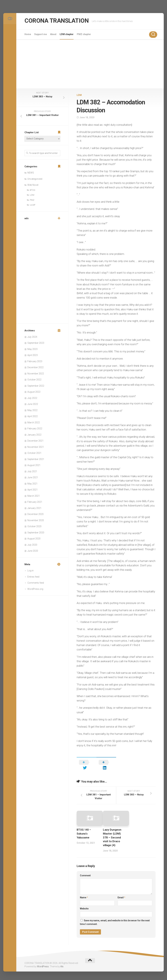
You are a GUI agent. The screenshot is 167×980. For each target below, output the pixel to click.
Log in (30, 571)
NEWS (31, 173)
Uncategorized (35, 179)
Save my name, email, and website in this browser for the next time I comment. (115, 918)
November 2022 (36, 374)
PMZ (32, 200)
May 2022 (32, 410)
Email (121, 893)
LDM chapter (67, 34)
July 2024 (32, 337)
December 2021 (35, 441)
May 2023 (32, 349)
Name (84, 893)
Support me (41, 34)
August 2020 (34, 539)
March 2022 (34, 422)
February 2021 (35, 502)
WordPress (43, 962)
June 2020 (33, 551)
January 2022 (34, 435)
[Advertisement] (90, 64)
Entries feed (33, 577)
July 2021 (32, 471)
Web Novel (33, 185)
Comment (85, 871)
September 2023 (36, 343)
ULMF (33, 205)
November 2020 (36, 520)
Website (84, 904)
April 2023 (33, 355)
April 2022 (33, 416)
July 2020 (32, 545)
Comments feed (36, 583)
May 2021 (32, 484)
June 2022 (33, 404)
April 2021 (33, 490)
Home (28, 34)
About (53, 34)
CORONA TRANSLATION (61, 21)
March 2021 (34, 496)
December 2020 (35, 514)
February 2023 (35, 361)
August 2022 (34, 392)
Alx (62, 962)
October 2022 (34, 380)
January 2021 (34, 508)
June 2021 (33, 477)
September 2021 (36, 459)
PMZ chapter (84, 34)
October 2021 (34, 453)
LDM (79, 95)
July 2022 (32, 398)
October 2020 (34, 526)
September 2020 (36, 533)
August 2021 (34, 465)
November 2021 (36, 447)
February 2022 (35, 429)
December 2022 (35, 367)
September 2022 (36, 386)
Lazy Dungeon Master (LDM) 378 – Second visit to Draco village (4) (112, 833)
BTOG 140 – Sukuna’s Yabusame (84, 829)
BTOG (33, 190)
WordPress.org (35, 589)
